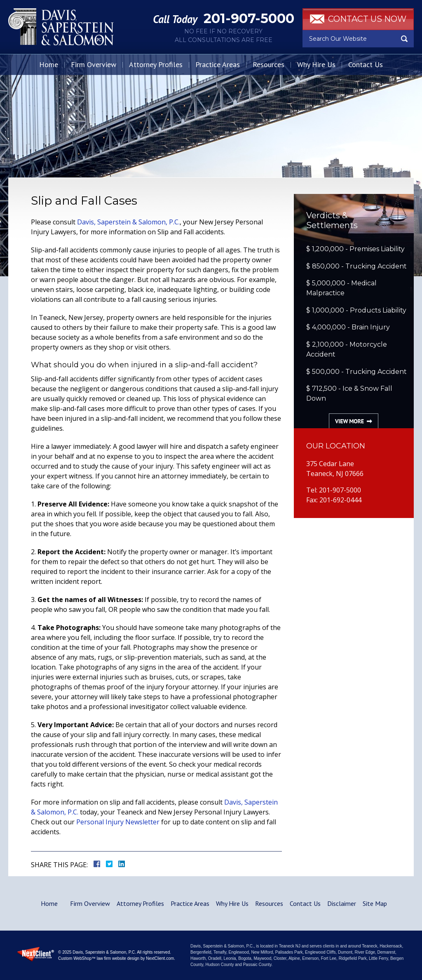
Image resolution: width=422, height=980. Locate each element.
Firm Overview (94, 64)
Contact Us (366, 64)
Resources (268, 64)
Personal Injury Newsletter (118, 822)
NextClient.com (160, 958)
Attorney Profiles (156, 64)
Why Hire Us (316, 64)
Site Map (375, 903)
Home (49, 64)
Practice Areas (218, 64)
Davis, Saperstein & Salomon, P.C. (128, 222)
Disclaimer (342, 903)
